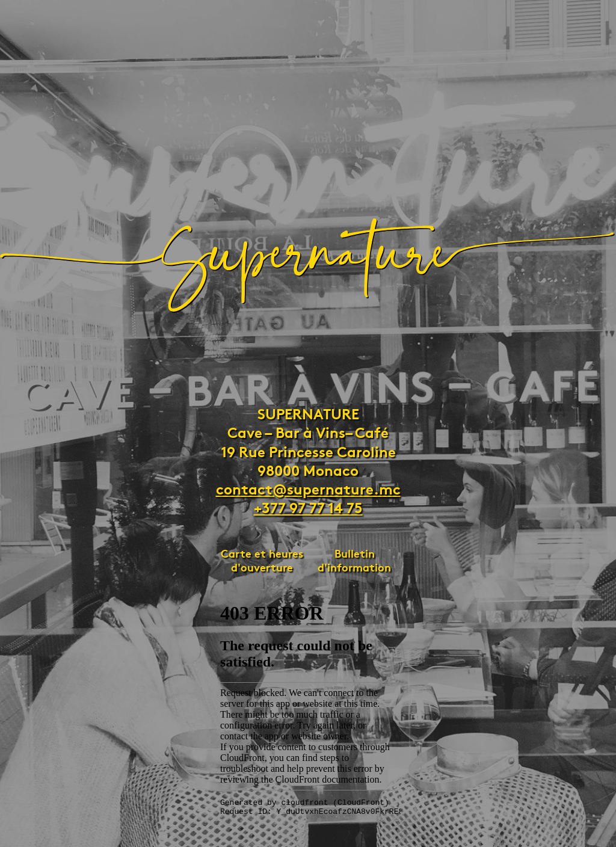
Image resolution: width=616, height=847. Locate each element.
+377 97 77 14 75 (308, 507)
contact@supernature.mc (308, 488)
